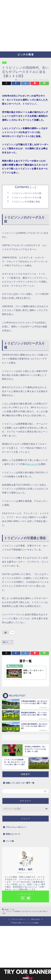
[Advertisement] (26, 26)
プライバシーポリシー (16, 827)
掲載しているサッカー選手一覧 (20, 783)
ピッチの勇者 (26, 54)
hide (33, 187)
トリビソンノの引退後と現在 (26, 202)
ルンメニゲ (33, 464)
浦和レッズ (8, 642)
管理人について (13, 834)
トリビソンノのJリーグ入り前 (27, 193)
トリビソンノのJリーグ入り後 (27, 197)
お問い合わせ (35, 919)
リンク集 (10, 841)
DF (4, 63)
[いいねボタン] (5, 632)
